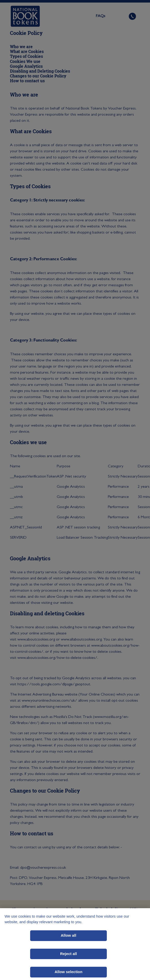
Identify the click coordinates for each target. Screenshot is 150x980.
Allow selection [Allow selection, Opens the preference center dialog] (69, 972)
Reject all (68, 954)
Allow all (69, 935)
